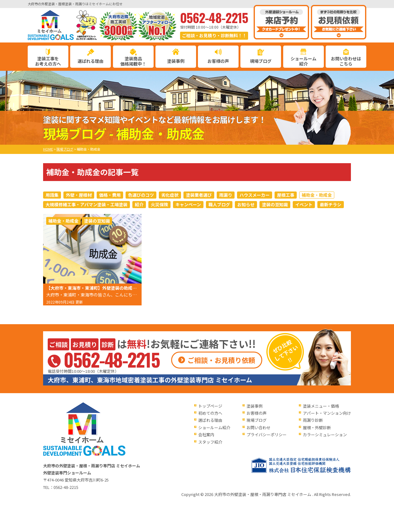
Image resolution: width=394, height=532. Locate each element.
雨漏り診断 (313, 420)
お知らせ (246, 204)
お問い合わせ (259, 427)
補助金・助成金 (317, 195)
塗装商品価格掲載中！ (133, 61)
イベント (304, 204)
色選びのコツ (141, 195)
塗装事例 (176, 61)
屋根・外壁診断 (317, 427)
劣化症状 (170, 195)
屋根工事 (286, 195)
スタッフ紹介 (210, 442)
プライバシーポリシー (267, 435)
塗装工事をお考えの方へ (48, 61)
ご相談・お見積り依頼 (221, 360)
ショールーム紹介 (304, 61)
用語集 (52, 195)
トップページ (210, 406)
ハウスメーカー (255, 195)
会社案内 (206, 435)
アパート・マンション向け (327, 413)
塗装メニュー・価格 (321, 406)
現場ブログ (261, 61)
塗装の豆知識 (275, 204)
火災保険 (159, 204)
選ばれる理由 (90, 61)
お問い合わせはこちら (346, 61)
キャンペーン (188, 204)
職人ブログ (219, 204)
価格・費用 (110, 195)
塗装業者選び (199, 195)
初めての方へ (210, 413)
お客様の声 (218, 61)
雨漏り (226, 195)
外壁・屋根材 (79, 195)
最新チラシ (331, 204)
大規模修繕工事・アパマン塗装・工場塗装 (86, 204)
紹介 (139, 204)
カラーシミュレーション (325, 435)
